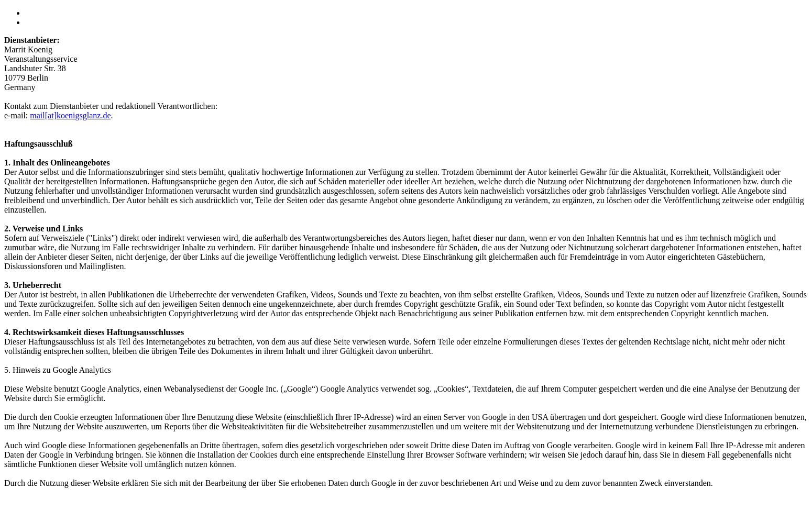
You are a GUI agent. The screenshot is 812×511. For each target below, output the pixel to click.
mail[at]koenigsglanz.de (70, 115)
